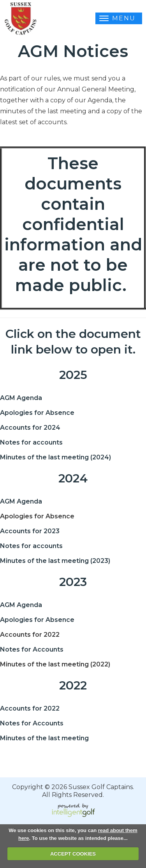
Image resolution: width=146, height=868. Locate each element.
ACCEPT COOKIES (73, 854)
